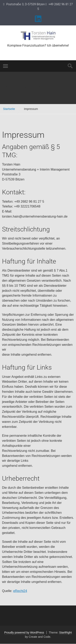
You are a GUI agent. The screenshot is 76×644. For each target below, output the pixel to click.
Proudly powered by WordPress (24, 633)
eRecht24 (20, 591)
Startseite (9, 109)
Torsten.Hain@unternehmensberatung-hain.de (38, 51)
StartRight (65, 633)
